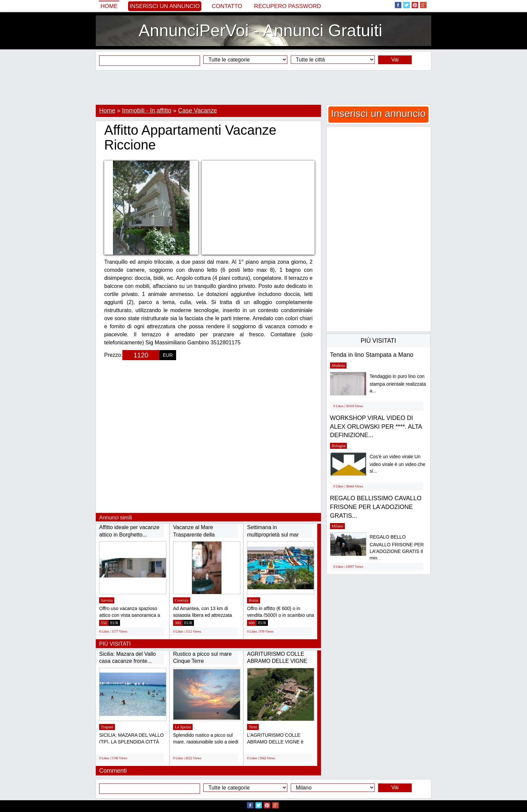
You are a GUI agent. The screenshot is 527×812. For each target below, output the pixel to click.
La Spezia (183, 727)
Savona (107, 600)
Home (109, 6)
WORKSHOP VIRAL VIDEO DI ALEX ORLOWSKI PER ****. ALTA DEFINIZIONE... (376, 426)
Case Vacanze (198, 111)
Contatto (227, 6)
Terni (253, 727)
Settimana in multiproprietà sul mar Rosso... (273, 535)
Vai (395, 60)
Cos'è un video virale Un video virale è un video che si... (398, 464)
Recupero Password (288, 6)
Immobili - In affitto (147, 111)
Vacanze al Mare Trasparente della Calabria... (194, 535)
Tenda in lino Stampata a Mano (372, 355)
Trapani (107, 727)
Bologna (339, 446)
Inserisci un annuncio (165, 6)
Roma (254, 600)
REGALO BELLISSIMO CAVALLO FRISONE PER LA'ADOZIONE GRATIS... (376, 507)
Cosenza (182, 600)
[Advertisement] (263, 87)
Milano (338, 526)
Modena (338, 366)
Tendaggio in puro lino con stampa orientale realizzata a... (398, 383)
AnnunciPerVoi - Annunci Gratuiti (260, 31)
